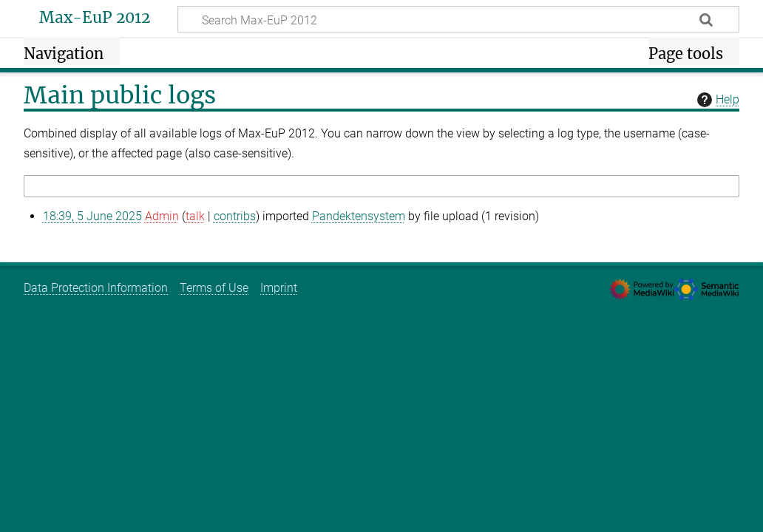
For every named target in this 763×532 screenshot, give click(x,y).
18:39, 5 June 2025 (92, 216)
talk (195, 216)
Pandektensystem (359, 216)
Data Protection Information (96, 288)
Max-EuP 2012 (95, 18)
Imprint (279, 288)
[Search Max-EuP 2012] (458, 19)
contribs (235, 216)
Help (716, 100)
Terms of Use (214, 288)
